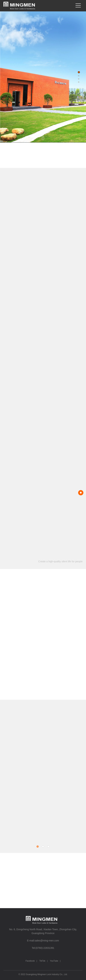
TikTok (42, 961)
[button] (79, 72)
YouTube (54, 961)
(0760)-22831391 (45, 948)
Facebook (30, 961)
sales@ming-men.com (47, 941)
